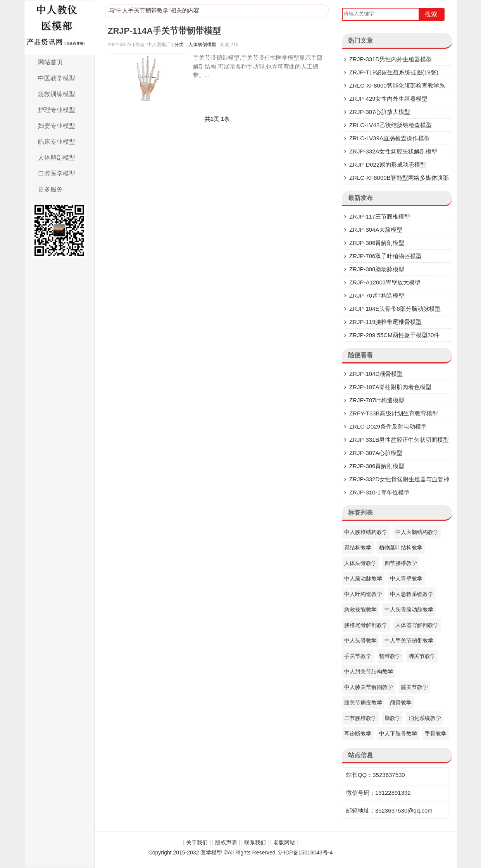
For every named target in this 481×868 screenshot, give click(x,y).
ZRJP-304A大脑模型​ (376, 230)
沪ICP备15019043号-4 (305, 852)
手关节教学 (358, 656)
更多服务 (50, 189)
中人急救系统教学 (412, 594)
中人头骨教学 (360, 641)
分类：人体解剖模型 (195, 45)
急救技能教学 (360, 610)
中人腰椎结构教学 (366, 532)
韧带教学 (390, 656)
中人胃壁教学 (406, 579)
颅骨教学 (401, 703)
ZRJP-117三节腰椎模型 (380, 216)
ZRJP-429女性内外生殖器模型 (389, 99)
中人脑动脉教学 (363, 579)
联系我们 (255, 842)
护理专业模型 (57, 110)
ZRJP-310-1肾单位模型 (379, 492)
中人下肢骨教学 (398, 734)
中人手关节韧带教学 (409, 641)
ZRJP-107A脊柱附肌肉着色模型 (390, 387)
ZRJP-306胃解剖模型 (377, 243)
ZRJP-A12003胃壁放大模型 (385, 282)
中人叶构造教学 (363, 594)
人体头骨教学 (360, 563)
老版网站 (284, 842)
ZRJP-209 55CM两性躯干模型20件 (394, 335)
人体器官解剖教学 (417, 625)
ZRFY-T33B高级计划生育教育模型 (394, 413)
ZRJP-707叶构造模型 (377, 295)
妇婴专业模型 (57, 126)
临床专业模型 (57, 142)
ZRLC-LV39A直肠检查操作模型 (390, 138)
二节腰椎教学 (360, 718)
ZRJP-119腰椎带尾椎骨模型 (386, 322)
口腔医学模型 (57, 173)
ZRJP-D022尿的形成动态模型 (388, 164)
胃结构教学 (358, 548)
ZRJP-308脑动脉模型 (377, 269)
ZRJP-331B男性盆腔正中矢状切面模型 (399, 440)
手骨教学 (436, 734)
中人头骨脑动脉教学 (409, 610)
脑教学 (393, 718)
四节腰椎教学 (401, 563)
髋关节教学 (414, 687)
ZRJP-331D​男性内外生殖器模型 (390, 59)
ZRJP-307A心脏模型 (376, 453)
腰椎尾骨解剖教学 (366, 625)
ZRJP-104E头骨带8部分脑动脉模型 (395, 309)
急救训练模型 (57, 94)
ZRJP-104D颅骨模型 (376, 374)
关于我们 (197, 842)
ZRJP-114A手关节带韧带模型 (164, 31)
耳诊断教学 (358, 734)
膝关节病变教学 (363, 703)
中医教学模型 (57, 78)
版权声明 (226, 842)
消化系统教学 (425, 718)
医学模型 (211, 852)
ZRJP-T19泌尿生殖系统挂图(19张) (394, 72)
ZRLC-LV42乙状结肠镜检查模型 (390, 125)
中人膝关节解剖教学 (369, 687)
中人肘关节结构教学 (369, 672)
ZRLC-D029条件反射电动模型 (388, 426)
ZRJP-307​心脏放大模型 (380, 112)
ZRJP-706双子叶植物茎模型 (386, 256)
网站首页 (50, 62)
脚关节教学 (422, 656)
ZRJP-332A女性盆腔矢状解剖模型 (393, 151)
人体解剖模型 (57, 158)
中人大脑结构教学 (417, 532)
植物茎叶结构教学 (401, 548)
